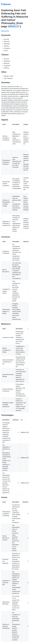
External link (5, 31)
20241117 (14, 26)
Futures (6, 4)
